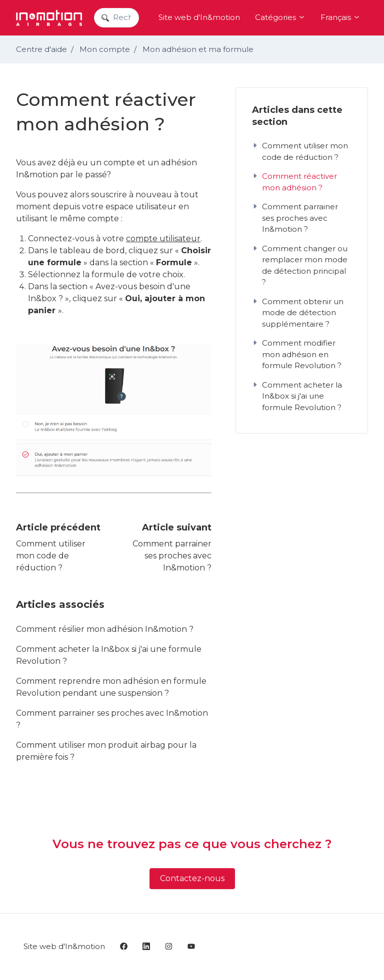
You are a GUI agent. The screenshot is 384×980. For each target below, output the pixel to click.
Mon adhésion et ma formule (198, 49)
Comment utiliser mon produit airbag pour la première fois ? (106, 751)
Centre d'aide (41, 49)
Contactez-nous (192, 878)
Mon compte (105, 49)
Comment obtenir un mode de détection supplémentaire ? (298, 313)
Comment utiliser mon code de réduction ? (51, 556)
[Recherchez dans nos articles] (116, 18)
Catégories (280, 17)
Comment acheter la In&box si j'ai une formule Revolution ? (109, 655)
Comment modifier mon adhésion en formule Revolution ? (297, 354)
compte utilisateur (163, 239)
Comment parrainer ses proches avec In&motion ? (172, 556)
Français (340, 17)
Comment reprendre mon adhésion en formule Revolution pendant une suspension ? (111, 687)
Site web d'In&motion (199, 17)
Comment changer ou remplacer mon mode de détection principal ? (300, 265)
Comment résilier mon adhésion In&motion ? (105, 629)
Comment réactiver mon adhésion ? (294, 182)
